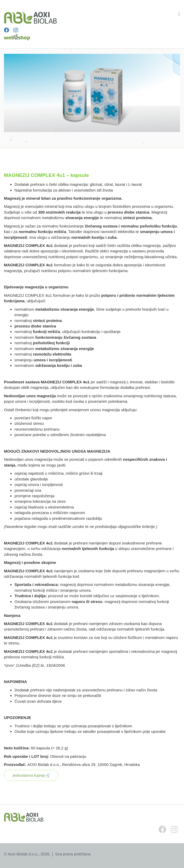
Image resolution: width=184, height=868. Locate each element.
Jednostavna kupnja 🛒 (31, 775)
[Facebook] (7, 30)
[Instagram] (16, 30)
